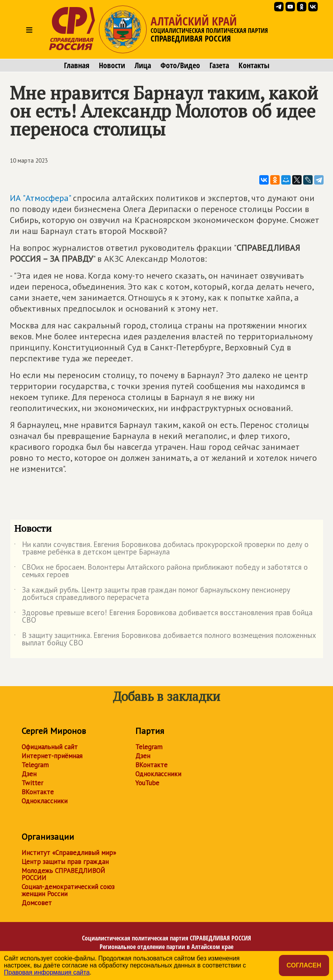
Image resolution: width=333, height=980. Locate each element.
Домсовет (37, 903)
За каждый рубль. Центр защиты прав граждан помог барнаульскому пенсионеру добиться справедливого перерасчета (152, 594)
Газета (219, 65)
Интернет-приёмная (52, 756)
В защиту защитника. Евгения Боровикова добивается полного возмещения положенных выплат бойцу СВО (165, 639)
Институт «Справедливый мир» (69, 853)
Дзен (29, 774)
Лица (143, 65)
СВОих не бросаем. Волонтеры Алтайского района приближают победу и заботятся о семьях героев (161, 571)
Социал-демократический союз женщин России (68, 890)
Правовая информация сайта (47, 972)
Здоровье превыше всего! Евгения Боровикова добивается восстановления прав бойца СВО (163, 617)
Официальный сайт (50, 747)
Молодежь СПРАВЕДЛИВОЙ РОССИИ (63, 874)
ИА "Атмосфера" (40, 198)
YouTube (147, 783)
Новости (112, 65)
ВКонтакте (38, 792)
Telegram (35, 765)
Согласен (304, 965)
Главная (77, 65)
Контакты (254, 65)
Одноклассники (45, 801)
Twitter (32, 783)
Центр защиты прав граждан (65, 862)
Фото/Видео (180, 65)
